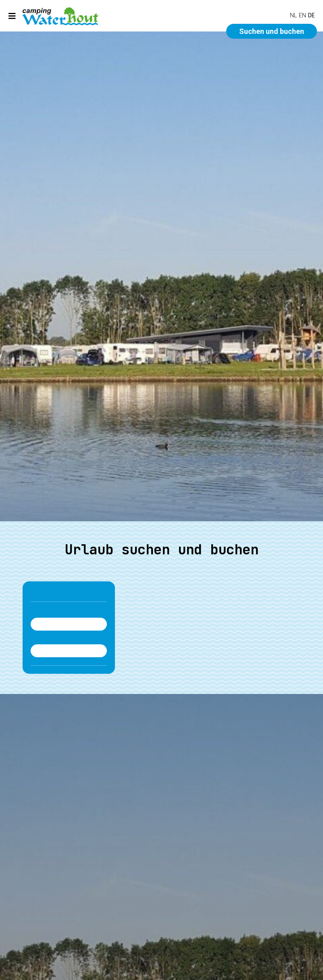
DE (312, 15)
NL (293, 15)
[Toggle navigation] (12, 16)
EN (302, 15)
